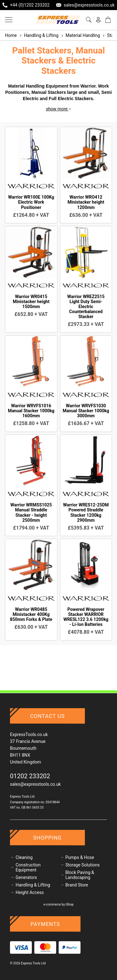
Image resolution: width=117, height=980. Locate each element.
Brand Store (77, 885)
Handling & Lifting (39, 35)
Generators (26, 877)
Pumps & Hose (80, 857)
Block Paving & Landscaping (80, 875)
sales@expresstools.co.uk (35, 784)
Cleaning (24, 857)
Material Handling (80, 35)
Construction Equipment (28, 867)
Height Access (30, 892)
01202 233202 (30, 776)
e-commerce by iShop (58, 904)
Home (11, 35)
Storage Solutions (83, 865)
